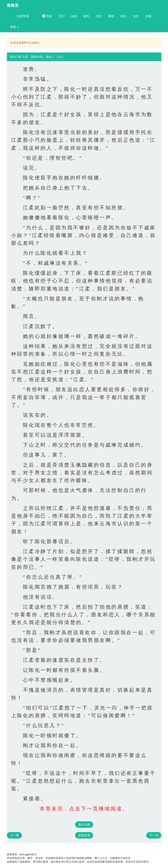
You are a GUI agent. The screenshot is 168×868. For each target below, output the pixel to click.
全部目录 (84, 835)
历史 (99, 16)
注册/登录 (23, 16)
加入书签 (84, 825)
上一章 (14, 835)
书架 (47, 16)
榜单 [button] (15, 27)
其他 (148, 16)
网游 (111, 16)
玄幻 (61, 16)
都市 (86, 16)
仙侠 (74, 16)
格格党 (13, 5)
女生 (136, 16)
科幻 (124, 16)
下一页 (154, 835)
